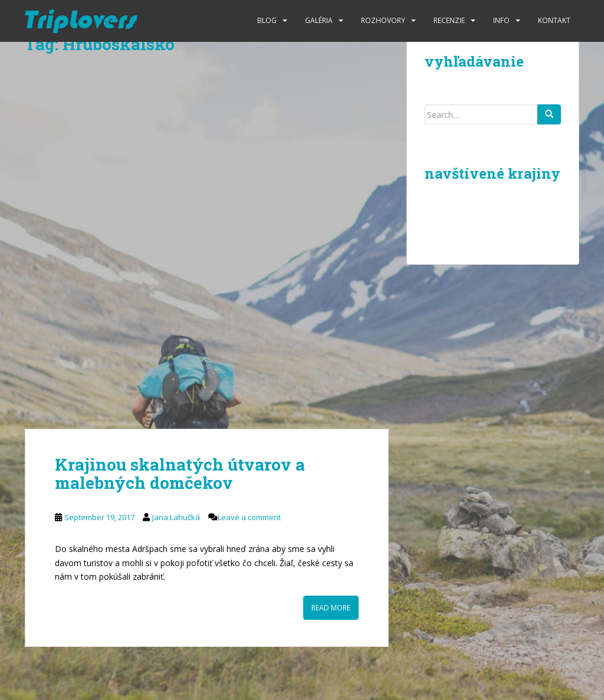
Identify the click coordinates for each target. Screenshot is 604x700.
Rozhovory (383, 20)
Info (501, 20)
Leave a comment (249, 517)
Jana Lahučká (176, 517)
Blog (267, 20)
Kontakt (554, 20)
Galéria (319, 20)
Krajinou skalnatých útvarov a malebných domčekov (180, 474)
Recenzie (449, 20)
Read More (331, 608)
